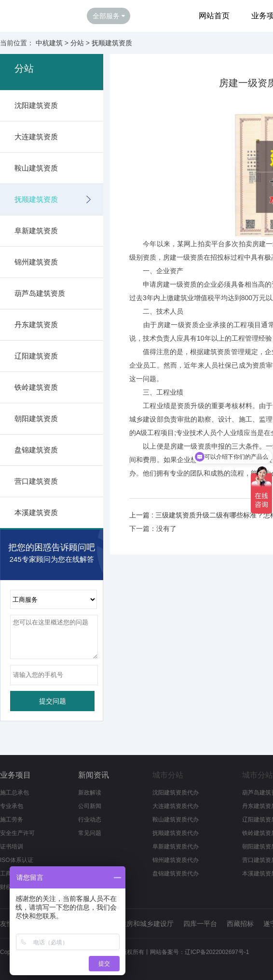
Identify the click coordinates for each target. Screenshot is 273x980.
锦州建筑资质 (36, 262)
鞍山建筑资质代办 (176, 820)
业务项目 (15, 775)
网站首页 (214, 16)
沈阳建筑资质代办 (176, 793)
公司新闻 (90, 806)
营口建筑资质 (36, 481)
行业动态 (90, 820)
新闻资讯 (94, 775)
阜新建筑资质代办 (176, 847)
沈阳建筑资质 (36, 105)
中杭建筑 (49, 43)
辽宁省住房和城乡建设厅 (136, 924)
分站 (77, 43)
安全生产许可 (17, 833)
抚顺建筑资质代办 (176, 833)
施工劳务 (12, 820)
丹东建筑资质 (36, 324)
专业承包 (12, 806)
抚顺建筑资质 (112, 43)
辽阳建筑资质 (36, 356)
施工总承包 (14, 793)
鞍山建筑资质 (36, 168)
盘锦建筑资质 (36, 450)
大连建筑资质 (36, 137)
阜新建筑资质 (36, 231)
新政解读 (90, 793)
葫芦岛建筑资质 (40, 293)
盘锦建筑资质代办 (176, 874)
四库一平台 (200, 924)
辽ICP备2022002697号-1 (217, 952)
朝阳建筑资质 (36, 418)
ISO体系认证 (17, 860)
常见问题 (90, 833)
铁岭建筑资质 (36, 387)
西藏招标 (240, 924)
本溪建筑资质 (36, 512)
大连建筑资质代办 (176, 806)
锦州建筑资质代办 (176, 860)
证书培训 (12, 847)
